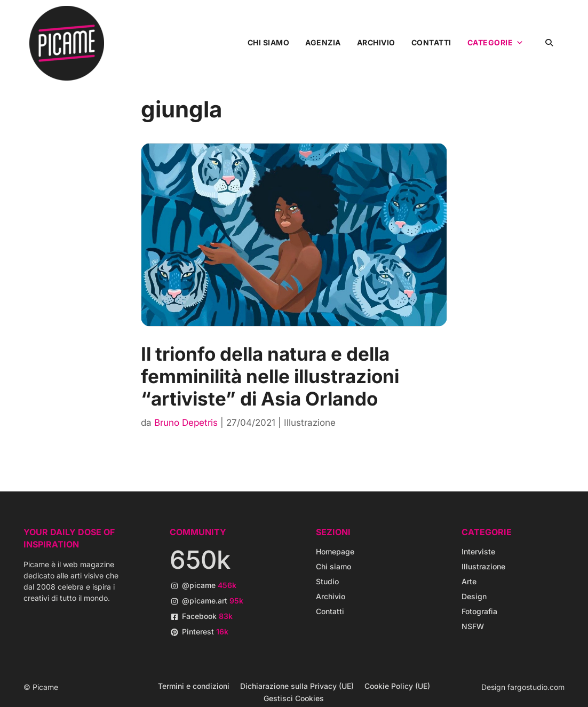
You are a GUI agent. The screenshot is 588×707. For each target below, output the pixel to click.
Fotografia (479, 611)
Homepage (335, 551)
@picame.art (213, 601)
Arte (469, 581)
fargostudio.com (536, 687)
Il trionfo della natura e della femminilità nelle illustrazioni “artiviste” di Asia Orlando (270, 376)
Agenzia (323, 42)
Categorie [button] (496, 43)
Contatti (431, 42)
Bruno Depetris (186, 423)
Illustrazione (310, 423)
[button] (549, 42)
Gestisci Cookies (294, 698)
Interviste (478, 551)
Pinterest (205, 631)
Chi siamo (269, 42)
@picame (209, 585)
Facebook (207, 616)
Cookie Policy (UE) (397, 686)
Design (474, 596)
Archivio (376, 42)
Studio (327, 581)
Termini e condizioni (194, 686)
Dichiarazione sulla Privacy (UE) (297, 686)
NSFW (473, 626)
